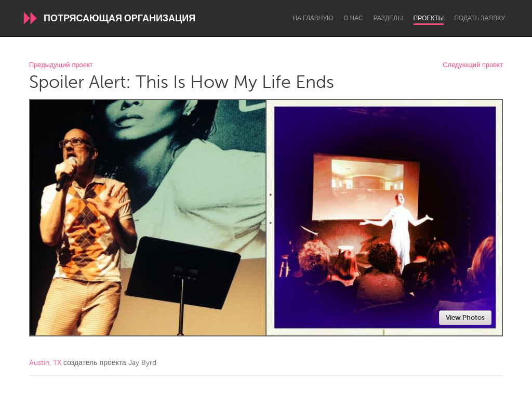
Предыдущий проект (61, 65)
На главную (313, 18)
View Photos (465, 317)
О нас (353, 18)
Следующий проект (473, 65)
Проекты (429, 18)
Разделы (388, 18)
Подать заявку (480, 18)
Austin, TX (45, 363)
